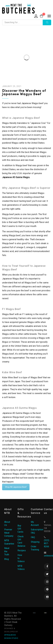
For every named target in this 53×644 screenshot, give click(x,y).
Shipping (35, 542)
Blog (7, 559)
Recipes (22, 550)
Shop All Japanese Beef (16, 487)
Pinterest (47, 589)
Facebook (47, 566)
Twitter (47, 574)
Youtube (47, 597)
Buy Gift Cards (20, 529)
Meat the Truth (7, 551)
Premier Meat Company (9, 533)
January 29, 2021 (12, 86)
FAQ (33, 537)
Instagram (47, 582)
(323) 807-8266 (47, 543)
